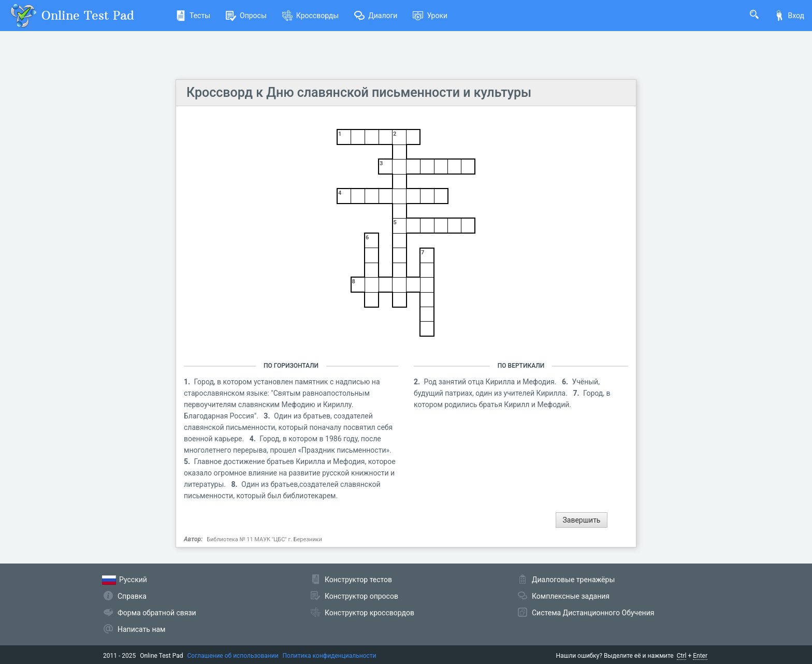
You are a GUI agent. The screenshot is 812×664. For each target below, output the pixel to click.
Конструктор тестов (358, 580)
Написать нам (141, 629)
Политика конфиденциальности (330, 656)
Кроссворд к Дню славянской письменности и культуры (359, 92)
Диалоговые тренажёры (573, 580)
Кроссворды (310, 16)
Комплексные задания (571, 596)
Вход (789, 16)
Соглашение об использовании (233, 656)
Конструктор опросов (361, 596)
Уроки (430, 16)
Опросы (246, 16)
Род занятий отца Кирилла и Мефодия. (491, 382)
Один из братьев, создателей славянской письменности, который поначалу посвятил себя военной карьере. (288, 427)
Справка (132, 596)
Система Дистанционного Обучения (593, 613)
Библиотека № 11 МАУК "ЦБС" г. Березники (264, 539)
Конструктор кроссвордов (369, 613)
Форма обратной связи (157, 613)
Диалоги (376, 16)
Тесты (193, 16)
